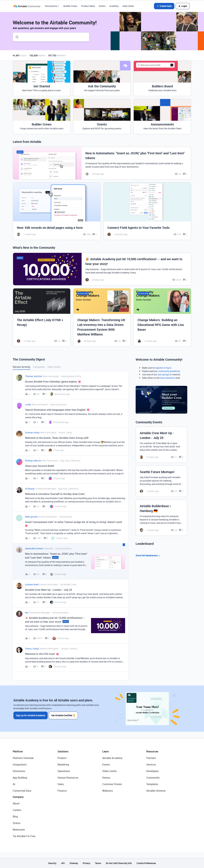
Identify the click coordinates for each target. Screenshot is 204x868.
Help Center (128, 6)
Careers (17, 810)
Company (18, 797)
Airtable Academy (112, 758)
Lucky (28, 404)
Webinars (108, 791)
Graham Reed (32, 584)
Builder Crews (70, 6)
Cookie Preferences (146, 863)
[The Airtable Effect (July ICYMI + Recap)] (42, 317)
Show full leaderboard (148, 556)
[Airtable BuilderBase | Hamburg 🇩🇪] (161, 518)
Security (52, 863)
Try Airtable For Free (24, 836)
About (16, 803)
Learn (106, 751)
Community (153, 778)
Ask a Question (168, 378)
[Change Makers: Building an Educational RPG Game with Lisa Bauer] (162, 317)
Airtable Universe (156, 791)
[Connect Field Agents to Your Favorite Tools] (147, 211)
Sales (61, 784)
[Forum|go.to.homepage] (27, 6)
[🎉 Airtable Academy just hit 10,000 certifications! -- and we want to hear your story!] (102, 269)
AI (14, 784)
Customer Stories (112, 784)
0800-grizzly (31, 517)
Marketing (63, 765)
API (63, 863)
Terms (98, 863)
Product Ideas (88, 6)
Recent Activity (22, 367)
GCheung (30, 489)
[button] (164, 6)
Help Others (54, 367)
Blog (15, 817)
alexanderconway (34, 548)
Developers (153, 771)
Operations (64, 771)
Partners (151, 758)
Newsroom (19, 830)
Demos (106, 778)
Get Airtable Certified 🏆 (64, 715)
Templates (152, 784)
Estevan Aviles (32, 432)
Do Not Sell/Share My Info (119, 863)
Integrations (20, 765)
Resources (152, 751)
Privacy (86, 863)
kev (27, 612)
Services (151, 765)
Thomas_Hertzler (34, 376)
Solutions (63, 751)
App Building (20, 778)
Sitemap (74, 863)
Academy (114, 6)
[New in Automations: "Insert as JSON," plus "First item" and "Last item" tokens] (102, 163)
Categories (39, 367)
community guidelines (169, 371)
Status (17, 823)
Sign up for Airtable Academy (31, 715)
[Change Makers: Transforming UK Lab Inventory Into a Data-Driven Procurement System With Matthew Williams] (102, 317)
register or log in (163, 368)
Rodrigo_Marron (33, 461)
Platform (18, 751)
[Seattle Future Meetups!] (161, 481)
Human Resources (68, 778)
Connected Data (22, 791)
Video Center (109, 771)
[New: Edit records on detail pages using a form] (57, 211)
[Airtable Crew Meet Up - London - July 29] (161, 445)
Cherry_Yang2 (32, 649)
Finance (62, 791)
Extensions (19, 771)
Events (102, 6)
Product (62, 758)
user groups (163, 374)
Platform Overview (23, 758)
